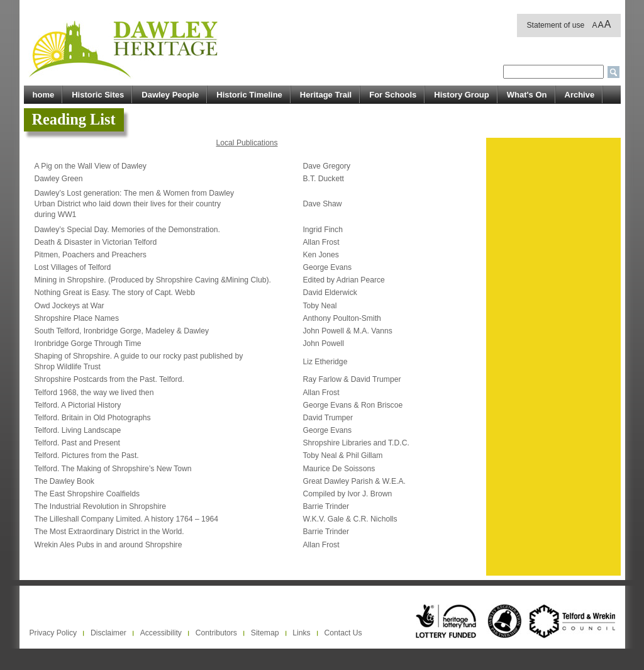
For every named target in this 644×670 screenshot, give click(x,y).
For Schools (393, 95)
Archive (580, 95)
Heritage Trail (326, 95)
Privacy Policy (53, 633)
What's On (527, 95)
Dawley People (170, 95)
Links (301, 633)
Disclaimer (108, 633)
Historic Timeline (249, 95)
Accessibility (161, 633)
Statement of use (555, 25)
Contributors (216, 633)
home (44, 95)
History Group (461, 95)
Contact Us (343, 633)
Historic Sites (98, 95)
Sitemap (265, 633)
